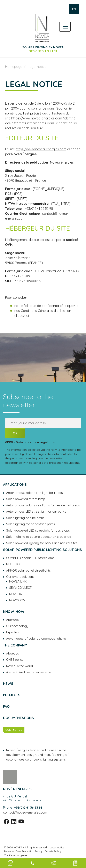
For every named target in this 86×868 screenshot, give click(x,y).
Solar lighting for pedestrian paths (31, 524)
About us (13, 653)
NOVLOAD (17, 594)
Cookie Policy (53, 851)
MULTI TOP (14, 564)
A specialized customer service (29, 672)
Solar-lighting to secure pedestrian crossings (39, 537)
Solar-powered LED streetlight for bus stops (38, 530)
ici (77, 306)
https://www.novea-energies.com (37, 118)
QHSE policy (15, 660)
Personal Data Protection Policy (23, 851)
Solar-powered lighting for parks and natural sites (42, 543)
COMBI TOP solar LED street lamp (30, 558)
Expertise (13, 632)
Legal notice (57, 847)
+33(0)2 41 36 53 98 (28, 807)
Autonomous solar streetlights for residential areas (43, 505)
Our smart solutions (20, 577)
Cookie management (17, 855)
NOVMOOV (17, 600)
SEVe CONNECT (20, 588)
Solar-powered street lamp (26, 499)
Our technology (17, 626)
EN (74, 9)
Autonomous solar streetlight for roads (34, 493)
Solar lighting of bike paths (25, 518)
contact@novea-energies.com (25, 812)
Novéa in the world (19, 666)
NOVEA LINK (18, 581)
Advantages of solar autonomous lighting (36, 639)
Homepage (14, 67)
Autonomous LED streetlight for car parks (36, 511)
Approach (13, 620)
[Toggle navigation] (65, 27)
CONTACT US (14, 730)
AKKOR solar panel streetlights (28, 570)
